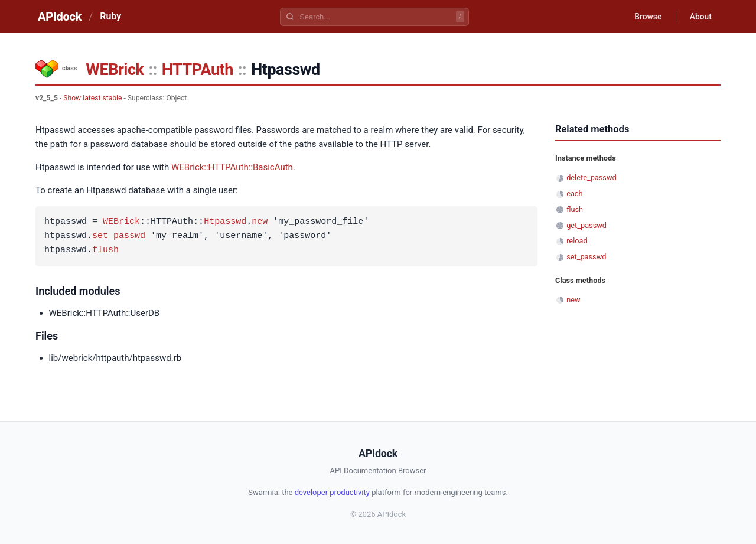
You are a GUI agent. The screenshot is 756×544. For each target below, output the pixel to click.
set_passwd (119, 236)
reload (577, 241)
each (574, 193)
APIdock (60, 17)
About (700, 17)
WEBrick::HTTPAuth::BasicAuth (232, 167)
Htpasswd (225, 222)
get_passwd (586, 225)
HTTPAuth (198, 70)
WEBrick (115, 70)
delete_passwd (592, 177)
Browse (646, 17)
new (260, 222)
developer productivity (332, 492)
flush (105, 250)
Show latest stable (92, 98)
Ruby (110, 16)
